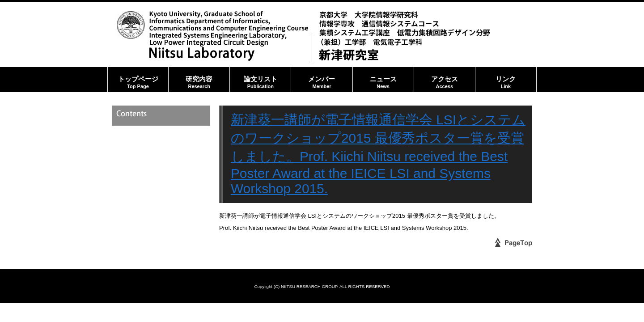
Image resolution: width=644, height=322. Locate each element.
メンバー (322, 80)
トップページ (138, 80)
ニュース (383, 80)
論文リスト (260, 80)
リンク (506, 80)
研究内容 (199, 80)
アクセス (445, 80)
